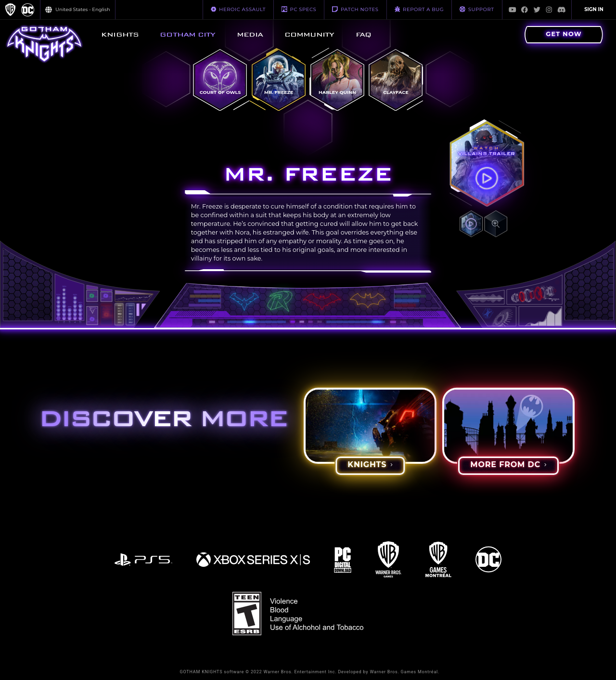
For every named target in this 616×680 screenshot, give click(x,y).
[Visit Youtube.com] (513, 10)
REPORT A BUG (419, 9)
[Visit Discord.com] (562, 10)
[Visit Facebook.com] (525, 10)
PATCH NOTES (355, 9)
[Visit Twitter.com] (537, 10)
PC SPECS (299, 9)
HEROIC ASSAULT (238, 9)
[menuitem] (120, 35)
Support (477, 9)
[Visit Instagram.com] (549, 10)
